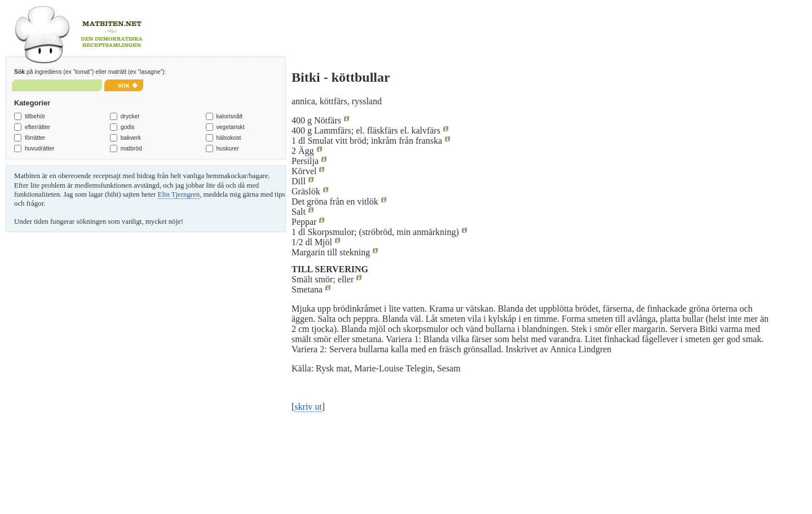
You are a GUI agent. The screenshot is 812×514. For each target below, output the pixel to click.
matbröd (131, 149)
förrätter (35, 138)
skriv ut (308, 407)
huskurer (227, 149)
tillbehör (35, 116)
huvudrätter (40, 149)
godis (128, 127)
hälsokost (228, 138)
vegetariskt (230, 127)
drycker (130, 116)
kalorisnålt (229, 116)
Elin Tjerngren (178, 194)
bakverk (131, 138)
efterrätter (37, 127)
